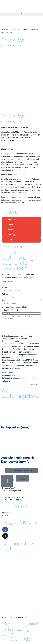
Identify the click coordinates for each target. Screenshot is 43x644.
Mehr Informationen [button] (10, 373)
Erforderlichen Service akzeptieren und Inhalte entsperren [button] (21, 380)
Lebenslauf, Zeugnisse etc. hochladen (18, 336)
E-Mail (5, 301)
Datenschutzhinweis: (11, 341)
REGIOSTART (18, 639)
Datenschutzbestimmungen (14, 355)
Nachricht (6, 314)
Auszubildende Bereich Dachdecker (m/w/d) (18, 460)
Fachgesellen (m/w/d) (17, 427)
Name (5, 288)
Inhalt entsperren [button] (9, 375)
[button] (21, 14)
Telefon (5, 294)
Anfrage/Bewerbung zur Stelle (14, 307)
